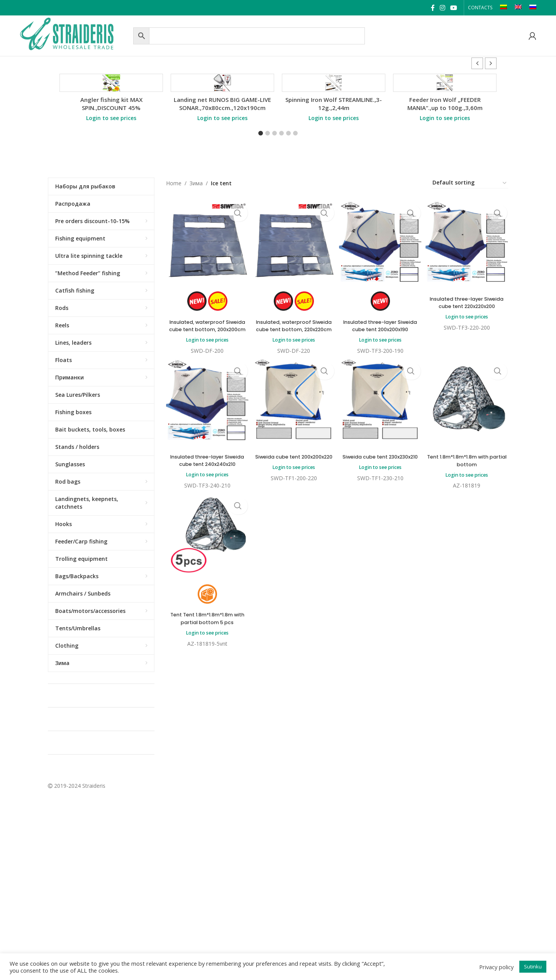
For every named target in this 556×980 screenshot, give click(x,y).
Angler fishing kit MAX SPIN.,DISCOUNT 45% (111, 189)
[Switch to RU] (533, 8)
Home (174, 268)
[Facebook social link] (433, 8)
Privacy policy (496, 967)
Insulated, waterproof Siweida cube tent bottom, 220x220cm (293, 412)
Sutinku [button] (533, 966)
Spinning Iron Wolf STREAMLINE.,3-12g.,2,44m (334, 189)
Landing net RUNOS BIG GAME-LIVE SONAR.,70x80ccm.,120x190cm (222, 189)
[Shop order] (470, 268)
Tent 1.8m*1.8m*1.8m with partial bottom (468, 551)
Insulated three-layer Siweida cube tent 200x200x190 (381, 412)
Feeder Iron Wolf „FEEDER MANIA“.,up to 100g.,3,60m (445, 189)
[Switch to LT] (503, 8)
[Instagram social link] (442, 8)
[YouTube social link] (454, 8)
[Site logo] (75, 35)
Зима (196, 268)
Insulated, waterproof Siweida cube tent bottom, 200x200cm (206, 412)
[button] (491, 63)
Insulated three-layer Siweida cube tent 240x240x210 (206, 555)
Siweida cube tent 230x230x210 (381, 551)
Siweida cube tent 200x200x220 (293, 551)
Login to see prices (111, 203)
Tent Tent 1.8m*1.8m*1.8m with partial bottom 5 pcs (206, 718)
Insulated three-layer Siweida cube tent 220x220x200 (468, 388)
